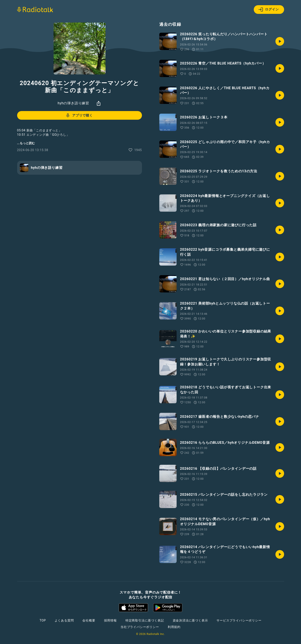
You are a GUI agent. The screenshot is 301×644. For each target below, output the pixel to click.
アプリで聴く (79, 115)
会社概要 (89, 620)
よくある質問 (64, 620)
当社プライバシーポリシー (140, 627)
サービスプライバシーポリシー (239, 620)
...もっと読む (26, 143)
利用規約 (174, 627)
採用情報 (110, 620)
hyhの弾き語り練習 (73, 103)
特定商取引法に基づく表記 (145, 620)
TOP (43, 620)
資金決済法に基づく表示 (190, 620)
